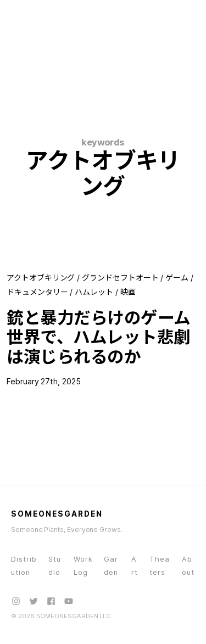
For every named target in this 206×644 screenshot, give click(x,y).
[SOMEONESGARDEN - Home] (53, 15)
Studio (55, 566)
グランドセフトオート (120, 278)
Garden (111, 566)
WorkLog (83, 566)
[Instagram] (16, 601)
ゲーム (177, 278)
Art (135, 566)
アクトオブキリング (41, 278)
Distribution (24, 566)
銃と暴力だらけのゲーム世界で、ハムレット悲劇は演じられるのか (99, 337)
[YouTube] (69, 601)
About (188, 566)
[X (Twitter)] (34, 601)
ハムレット (94, 292)
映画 (128, 292)
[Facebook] (51, 601)
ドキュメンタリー (37, 292)
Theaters (160, 566)
